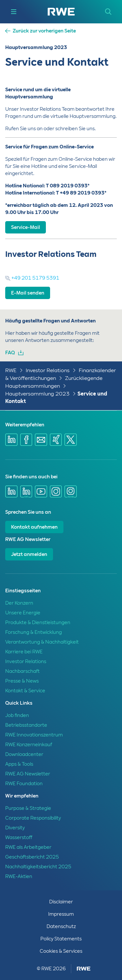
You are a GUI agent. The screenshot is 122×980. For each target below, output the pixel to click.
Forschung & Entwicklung (34, 632)
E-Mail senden (28, 293)
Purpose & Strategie (28, 808)
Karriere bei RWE (24, 652)
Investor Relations (48, 370)
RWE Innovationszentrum (34, 735)
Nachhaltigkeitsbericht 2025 (38, 867)
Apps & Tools (19, 764)
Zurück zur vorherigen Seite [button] (44, 31)
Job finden (17, 715)
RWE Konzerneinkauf (29, 745)
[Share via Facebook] (26, 440)
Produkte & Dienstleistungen (38, 622)
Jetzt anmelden (29, 554)
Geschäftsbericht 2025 (32, 857)
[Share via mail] (41, 440)
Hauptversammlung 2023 (37, 394)
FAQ (10, 353)
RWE (11, 370)
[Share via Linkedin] (11, 440)
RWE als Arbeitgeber (28, 847)
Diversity (15, 828)
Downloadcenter (24, 754)
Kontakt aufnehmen (34, 527)
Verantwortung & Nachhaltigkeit (42, 642)
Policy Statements (61, 939)
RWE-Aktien (19, 876)
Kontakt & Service (25, 691)
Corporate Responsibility (33, 818)
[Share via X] (71, 440)
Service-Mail (26, 227)
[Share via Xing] (56, 440)
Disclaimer (61, 902)
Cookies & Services (61, 951)
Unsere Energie (23, 613)
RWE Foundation (24, 784)
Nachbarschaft (22, 671)
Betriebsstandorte (26, 725)
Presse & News (22, 681)
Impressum (61, 914)
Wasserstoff (19, 837)
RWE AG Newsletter (28, 774)
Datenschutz (61, 926)
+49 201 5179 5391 (32, 278)
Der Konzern (19, 603)
